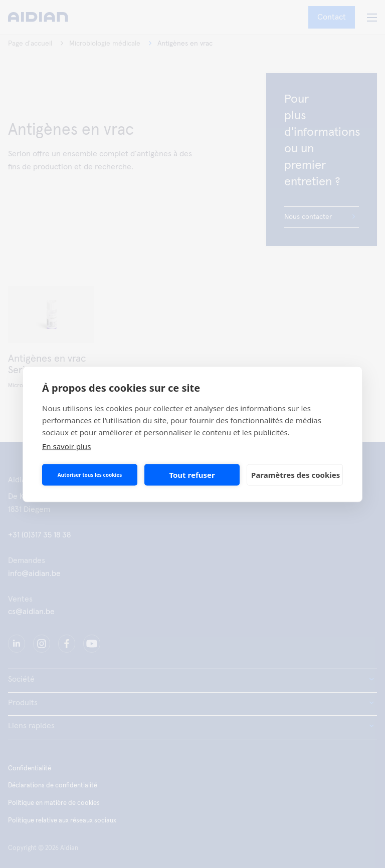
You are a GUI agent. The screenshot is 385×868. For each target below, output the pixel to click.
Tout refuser (192, 475)
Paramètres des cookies (296, 475)
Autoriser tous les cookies (90, 475)
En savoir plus (66, 446)
